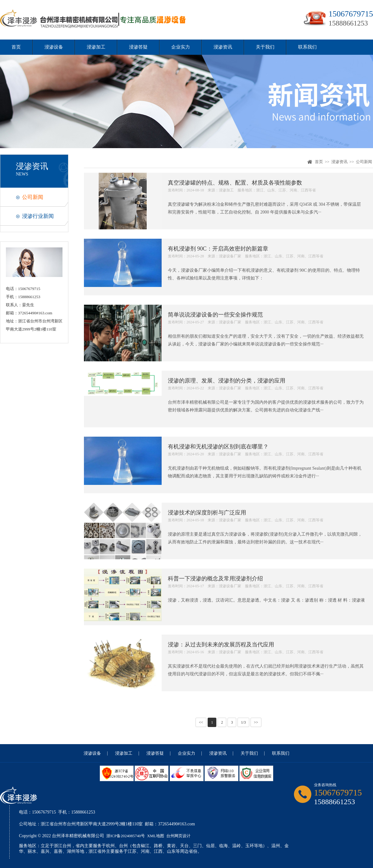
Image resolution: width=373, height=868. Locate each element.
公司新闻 (33, 197)
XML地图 (156, 836)
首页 (16, 47)
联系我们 (307, 47)
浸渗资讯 (223, 47)
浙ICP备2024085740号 (126, 836)
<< (201, 722)
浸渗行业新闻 (38, 216)
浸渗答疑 (138, 47)
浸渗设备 (54, 47)
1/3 (243, 722)
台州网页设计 (178, 836)
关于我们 (265, 47)
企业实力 (181, 47)
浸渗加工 (96, 47)
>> (256, 722)
